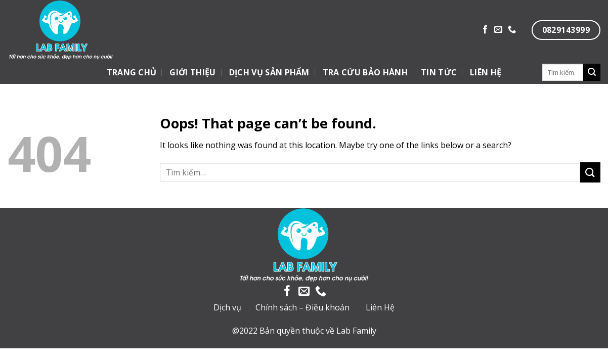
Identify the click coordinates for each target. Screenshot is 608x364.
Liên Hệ (380, 307)
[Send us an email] (498, 30)
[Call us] (512, 30)
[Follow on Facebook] (485, 30)
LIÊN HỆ (486, 72)
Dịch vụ (227, 307)
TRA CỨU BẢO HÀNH (365, 72)
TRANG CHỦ (132, 72)
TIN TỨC (439, 72)
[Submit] (592, 72)
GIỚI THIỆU (192, 72)
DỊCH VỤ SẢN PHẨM (269, 72)
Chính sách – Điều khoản (302, 307)
